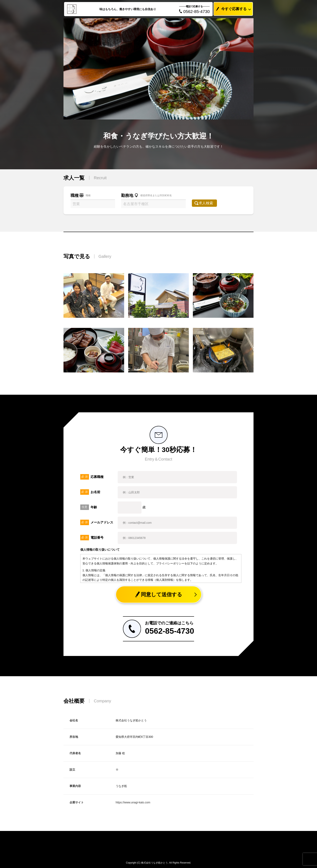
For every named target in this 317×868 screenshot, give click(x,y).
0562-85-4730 (194, 11)
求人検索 (208, 203)
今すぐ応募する (230, 9)
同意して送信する (159, 594)
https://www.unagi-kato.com (133, 802)
